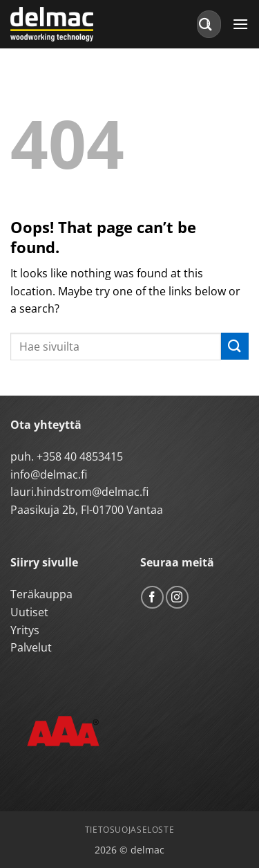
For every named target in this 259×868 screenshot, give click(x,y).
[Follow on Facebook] (152, 597)
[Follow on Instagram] (177, 597)
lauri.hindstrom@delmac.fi (79, 492)
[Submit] (206, 24)
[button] (240, 24)
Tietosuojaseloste (129, 830)
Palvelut (31, 647)
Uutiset (29, 612)
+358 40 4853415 (80, 456)
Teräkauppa (41, 594)
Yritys (25, 630)
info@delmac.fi (49, 474)
